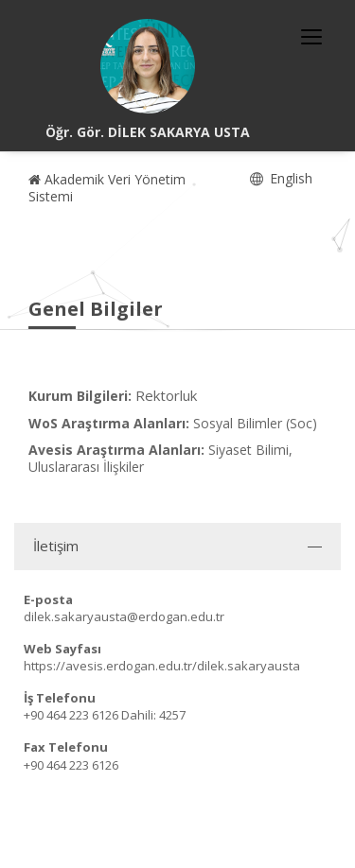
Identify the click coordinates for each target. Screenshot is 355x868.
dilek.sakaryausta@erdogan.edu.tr (124, 616)
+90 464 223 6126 (71, 715)
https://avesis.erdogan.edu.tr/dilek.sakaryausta (162, 666)
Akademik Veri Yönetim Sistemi (107, 188)
